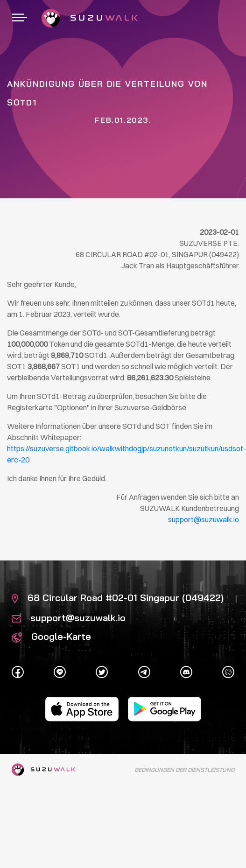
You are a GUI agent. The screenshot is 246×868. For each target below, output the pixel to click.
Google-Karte (51, 636)
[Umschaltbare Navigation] (20, 18)
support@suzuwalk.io (69, 618)
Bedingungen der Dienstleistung (184, 770)
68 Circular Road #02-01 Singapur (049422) (118, 598)
